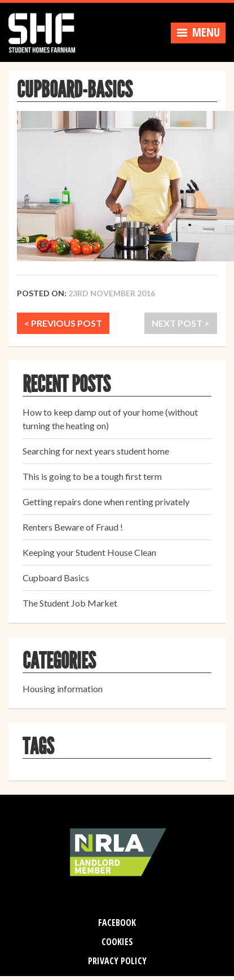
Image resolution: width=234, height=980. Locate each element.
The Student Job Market (70, 603)
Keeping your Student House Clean (89, 552)
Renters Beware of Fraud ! (73, 527)
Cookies (117, 942)
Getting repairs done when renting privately (106, 502)
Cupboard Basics (56, 578)
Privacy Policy (117, 961)
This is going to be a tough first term (92, 476)
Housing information (63, 689)
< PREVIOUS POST (63, 323)
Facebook (117, 923)
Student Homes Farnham (48, 31)
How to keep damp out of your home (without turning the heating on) (110, 419)
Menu (198, 32)
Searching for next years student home (96, 451)
